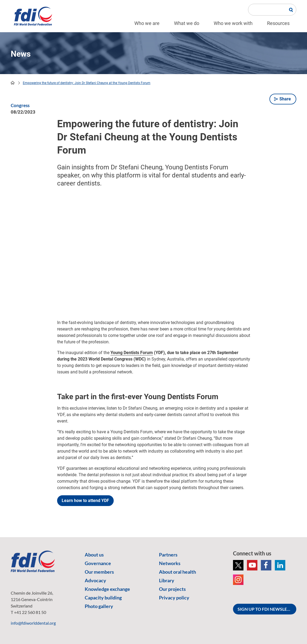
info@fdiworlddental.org (33, 623)
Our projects (172, 589)
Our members (99, 572)
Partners (168, 555)
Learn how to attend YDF (85, 501)
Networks (170, 563)
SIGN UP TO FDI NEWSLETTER (267, 609)
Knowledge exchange (107, 589)
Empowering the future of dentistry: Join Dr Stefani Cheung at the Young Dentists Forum (87, 83)
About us (94, 555)
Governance (98, 563)
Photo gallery (99, 606)
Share (285, 99)
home (13, 83)
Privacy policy (174, 598)
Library (167, 580)
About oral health (177, 572)
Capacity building (103, 598)
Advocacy (95, 580)
